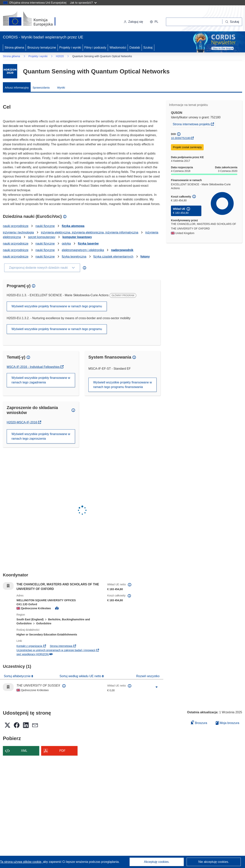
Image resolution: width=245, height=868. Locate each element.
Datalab (135, 48)
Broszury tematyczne (42, 48)
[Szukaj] (232, 22)
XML (24, 751)
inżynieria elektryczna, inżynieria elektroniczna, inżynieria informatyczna (90, 232)
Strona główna (14, 48)
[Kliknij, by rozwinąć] (157, 687)
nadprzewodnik (122, 250)
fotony (145, 257)
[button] (154, 22)
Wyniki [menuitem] (61, 88)
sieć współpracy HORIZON (35, 654)
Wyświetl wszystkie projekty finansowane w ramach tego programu (57, 306)
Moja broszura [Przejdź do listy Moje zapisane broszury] (227, 723)
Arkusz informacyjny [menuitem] (17, 88)
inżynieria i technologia (18, 232)
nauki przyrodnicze (16, 226)
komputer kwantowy (77, 237)
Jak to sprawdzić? (83, 3)
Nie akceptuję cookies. (214, 862)
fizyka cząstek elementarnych (113, 257)
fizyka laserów (88, 244)
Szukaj (148, 48)
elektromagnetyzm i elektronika (83, 250)
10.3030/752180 (181, 138)
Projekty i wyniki (70, 48)
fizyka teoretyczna (74, 257)
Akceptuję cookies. (157, 862)
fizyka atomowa (73, 226)
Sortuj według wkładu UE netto (81, 676)
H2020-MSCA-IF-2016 (24, 422)
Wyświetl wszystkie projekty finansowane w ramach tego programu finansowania (123, 385)
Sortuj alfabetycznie (18, 676)
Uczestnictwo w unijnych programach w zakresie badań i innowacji (58, 650)
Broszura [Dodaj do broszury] (199, 722)
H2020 (60, 56)
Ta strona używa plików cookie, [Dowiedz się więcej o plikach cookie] (21, 862)
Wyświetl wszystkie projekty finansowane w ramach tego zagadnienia (41, 380)
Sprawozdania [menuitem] (41, 88)
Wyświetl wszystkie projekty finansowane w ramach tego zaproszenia (41, 436)
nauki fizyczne (45, 226)
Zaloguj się (133, 22)
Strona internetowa (63, 646)
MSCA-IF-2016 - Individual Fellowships (34, 367)
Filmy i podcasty (95, 48)
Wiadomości (118, 48)
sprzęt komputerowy (42, 237)
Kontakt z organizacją (31, 646)
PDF (62, 751)
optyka (66, 244)
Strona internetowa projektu (194, 124)
